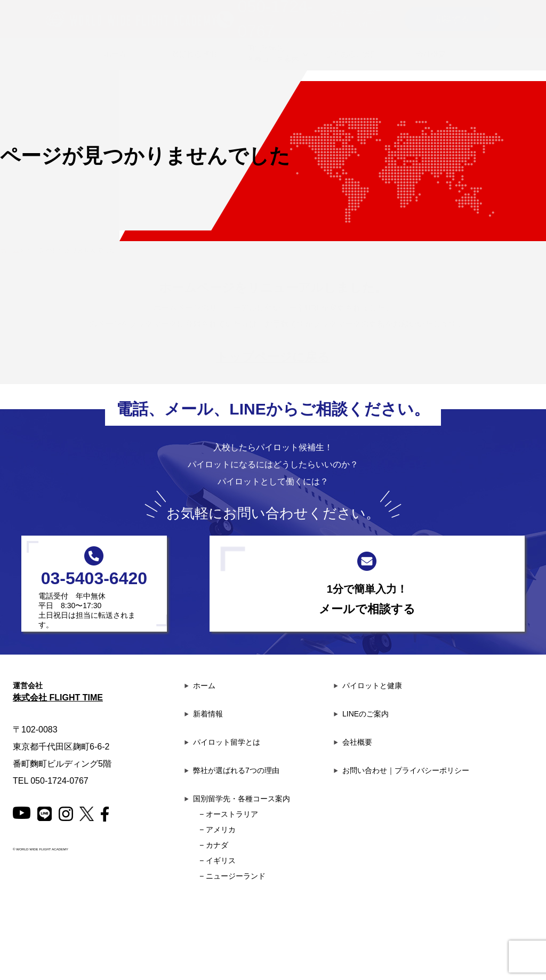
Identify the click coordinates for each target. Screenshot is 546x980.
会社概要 (353, 742)
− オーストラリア (229, 814)
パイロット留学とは (222, 742)
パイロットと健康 (368, 686)
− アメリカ (218, 830)
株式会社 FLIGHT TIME (58, 698)
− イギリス (218, 861)
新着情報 (204, 714)
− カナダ (214, 845)
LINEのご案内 (361, 714)
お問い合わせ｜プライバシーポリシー (402, 770)
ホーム (200, 686)
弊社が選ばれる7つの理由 (232, 770)
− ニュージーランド (232, 876)
